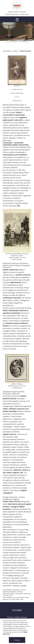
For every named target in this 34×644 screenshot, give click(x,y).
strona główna (7, 51)
